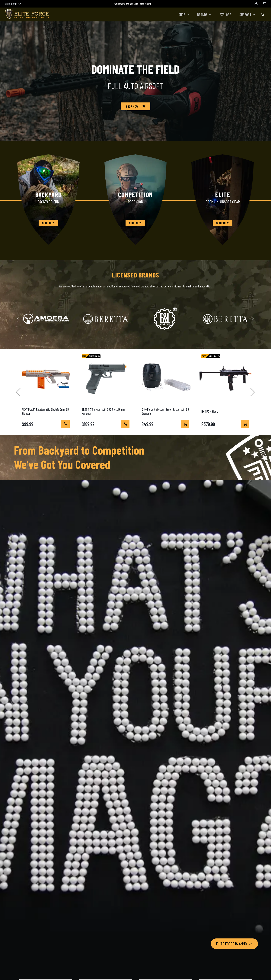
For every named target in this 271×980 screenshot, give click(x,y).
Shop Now (136, 106)
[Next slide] (253, 319)
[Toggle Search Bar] (263, 14)
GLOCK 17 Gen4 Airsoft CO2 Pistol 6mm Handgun (103, 411)
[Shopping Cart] (264, 3)
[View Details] (65, 424)
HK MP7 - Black (210, 411)
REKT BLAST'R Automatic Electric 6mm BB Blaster (45, 411)
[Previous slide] (18, 319)
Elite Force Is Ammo (234, 944)
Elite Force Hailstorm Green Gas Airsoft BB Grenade (165, 411)
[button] (184, 14)
